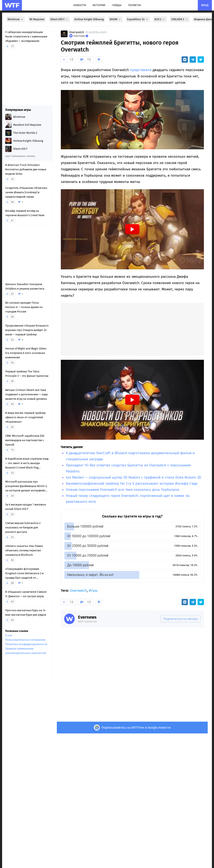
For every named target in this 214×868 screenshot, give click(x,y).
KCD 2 (160, 19)
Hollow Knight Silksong (89, 19)
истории (99, 5)
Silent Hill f (59, 19)
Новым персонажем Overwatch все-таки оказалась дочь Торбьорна (122, 490)
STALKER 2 (180, 19)
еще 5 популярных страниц (20, 156)
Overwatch (77, 32)
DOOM (115, 19)
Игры (93, 591)
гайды (117, 5)
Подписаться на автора (181, 619)
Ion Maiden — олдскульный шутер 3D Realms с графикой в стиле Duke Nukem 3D (134, 477)
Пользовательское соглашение (25, 640)
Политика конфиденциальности (26, 644)
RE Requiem (37, 19)
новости (80, 5)
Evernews (87, 617)
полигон (135, 5)
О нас (9, 635)
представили (141, 70)
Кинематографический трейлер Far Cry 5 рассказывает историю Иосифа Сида (132, 484)
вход (205, 5)
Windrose (16, 19)
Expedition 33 (138, 19)
